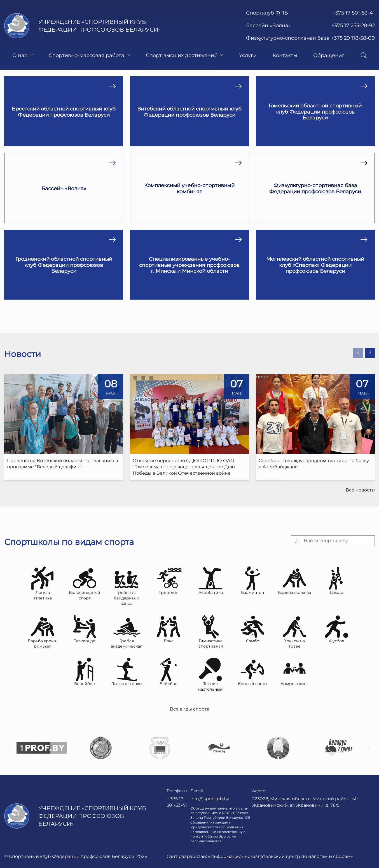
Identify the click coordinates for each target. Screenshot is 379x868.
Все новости (360, 490)
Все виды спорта (190, 709)
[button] (358, 353)
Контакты (285, 55)
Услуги (248, 55)
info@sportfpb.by (210, 799)
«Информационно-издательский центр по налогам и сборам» (280, 856)
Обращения (329, 55)
